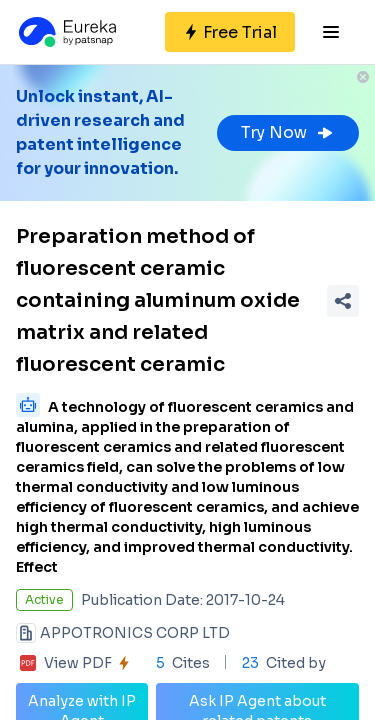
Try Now (288, 132)
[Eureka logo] (66, 32)
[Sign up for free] (230, 32)
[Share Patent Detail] (343, 301)
